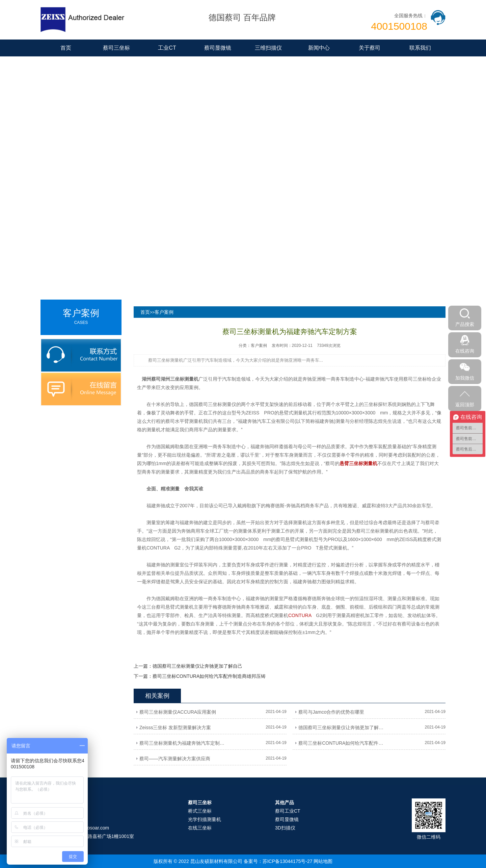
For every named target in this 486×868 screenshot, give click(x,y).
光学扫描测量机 (205, 819)
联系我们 (420, 48)
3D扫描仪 (285, 828)
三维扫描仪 (268, 48)
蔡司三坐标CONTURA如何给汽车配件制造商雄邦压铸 (209, 676)
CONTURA (300, 615)
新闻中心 (319, 48)
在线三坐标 (200, 828)
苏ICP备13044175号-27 (288, 861)
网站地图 (323, 861)
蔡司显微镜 (218, 48)
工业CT (167, 48)
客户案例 (164, 312)
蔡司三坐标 (116, 48)
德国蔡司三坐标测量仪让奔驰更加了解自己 (197, 666)
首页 (66, 48)
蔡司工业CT (288, 811)
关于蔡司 (370, 48)
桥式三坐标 (200, 811)
